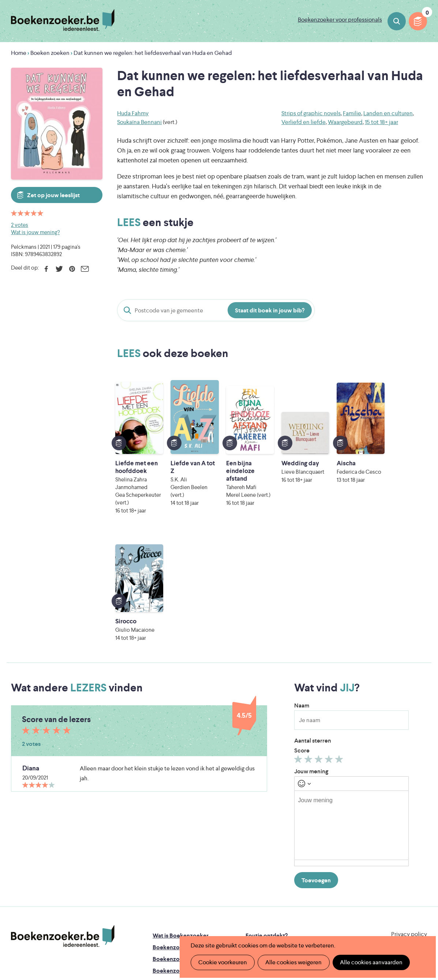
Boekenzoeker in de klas (185, 820)
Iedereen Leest (259, 889)
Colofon (257, 855)
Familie (352, 113)
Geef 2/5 (309, 634)
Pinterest (72, 269)
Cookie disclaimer (404, 816)
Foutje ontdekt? (267, 808)
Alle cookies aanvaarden (371, 962)
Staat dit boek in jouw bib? (270, 310)
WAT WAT (219, 909)
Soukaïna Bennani (139, 122)
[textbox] (351, 698)
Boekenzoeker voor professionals (340, 20)
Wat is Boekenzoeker (181, 808)
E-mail (85, 269)
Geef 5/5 (340, 634)
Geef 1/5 (299, 634)
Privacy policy (409, 807)
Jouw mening (311, 644)
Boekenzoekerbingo (180, 843)
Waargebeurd (345, 122)
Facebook (46, 269)
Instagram (420, 839)
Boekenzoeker (63, 20)
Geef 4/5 (330, 634)
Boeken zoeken (397, 21)
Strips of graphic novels (311, 113)
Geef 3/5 (320, 634)
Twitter (59, 269)
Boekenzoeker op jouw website (288, 820)
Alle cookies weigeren (293, 962)
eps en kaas (339, 919)
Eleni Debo (207, 919)
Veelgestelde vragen (179, 867)
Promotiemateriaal (177, 855)
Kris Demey (272, 919)
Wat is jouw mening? (35, 232)
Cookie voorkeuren (223, 962)
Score (302, 623)
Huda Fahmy (133, 113)
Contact (257, 867)
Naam (302, 578)
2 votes (20, 225)
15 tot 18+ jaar (381, 122)
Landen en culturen (388, 113)
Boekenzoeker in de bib (184, 832)
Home (19, 53)
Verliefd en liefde (304, 122)
